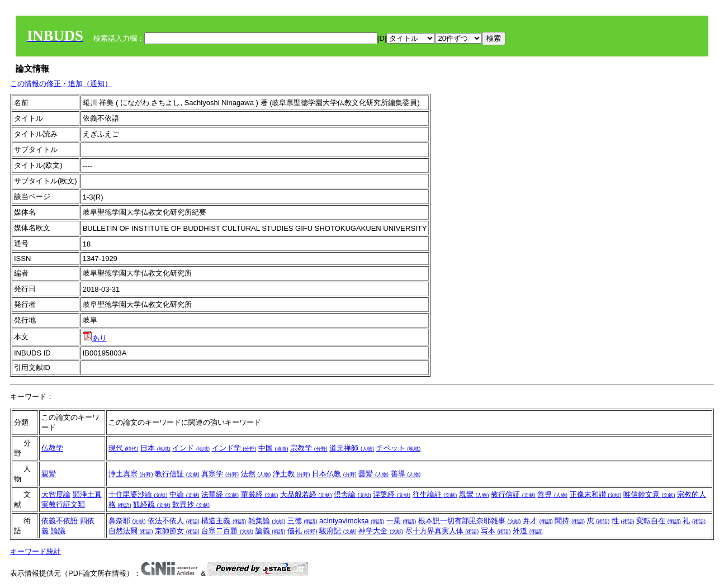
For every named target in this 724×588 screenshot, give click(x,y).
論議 (58, 531)
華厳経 (260, 494)
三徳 (302, 521)
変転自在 (659, 521)
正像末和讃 (596, 494)
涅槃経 (392, 494)
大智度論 (56, 494)
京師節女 (177, 531)
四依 (87, 521)
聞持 (570, 521)
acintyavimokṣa (352, 521)
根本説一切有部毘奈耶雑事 (470, 521)
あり (95, 338)
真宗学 (220, 474)
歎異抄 (191, 504)
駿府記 (338, 531)
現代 (124, 448)
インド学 (234, 448)
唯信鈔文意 (649, 494)
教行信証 (177, 474)
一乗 (401, 521)
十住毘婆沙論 (138, 494)
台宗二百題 (227, 531)
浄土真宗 (131, 474)
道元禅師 (352, 448)
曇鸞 (373, 474)
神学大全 (381, 531)
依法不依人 (174, 521)
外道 (528, 531)
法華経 (220, 494)
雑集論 (267, 521)
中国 (273, 448)
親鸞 (49, 474)
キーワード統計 (36, 551)
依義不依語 (60, 521)
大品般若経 (306, 494)
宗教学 (309, 448)
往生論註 (435, 494)
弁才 (538, 521)
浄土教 (292, 474)
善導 (406, 474)
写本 (496, 531)
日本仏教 (334, 474)
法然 (256, 474)
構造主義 (224, 521)
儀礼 (302, 531)
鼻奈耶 (127, 521)
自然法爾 (131, 531)
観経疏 (152, 504)
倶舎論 (352, 494)
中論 (184, 494)
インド (191, 448)
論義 (271, 531)
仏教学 (52, 448)
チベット (399, 448)
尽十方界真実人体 (442, 531)
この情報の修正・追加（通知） (61, 84)
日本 (155, 448)
